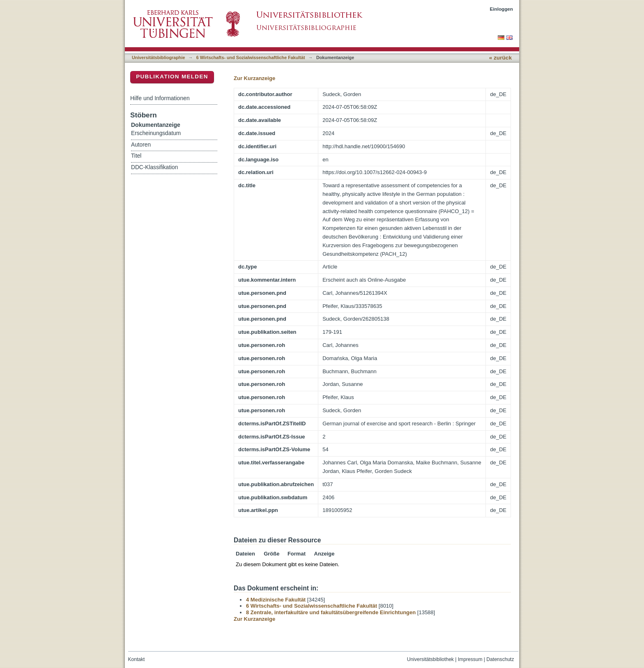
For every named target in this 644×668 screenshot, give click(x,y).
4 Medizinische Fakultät (276, 600)
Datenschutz (500, 659)
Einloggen (502, 9)
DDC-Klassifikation (154, 167)
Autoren (141, 145)
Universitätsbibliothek (430, 659)
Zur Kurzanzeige (254, 78)
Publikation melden (172, 77)
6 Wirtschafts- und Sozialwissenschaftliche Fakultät (251, 57)
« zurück (500, 58)
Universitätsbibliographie (158, 57)
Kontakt (137, 659)
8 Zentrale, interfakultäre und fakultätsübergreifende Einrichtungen (331, 612)
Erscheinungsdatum (156, 133)
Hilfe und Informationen (160, 98)
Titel (136, 156)
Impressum (470, 659)
